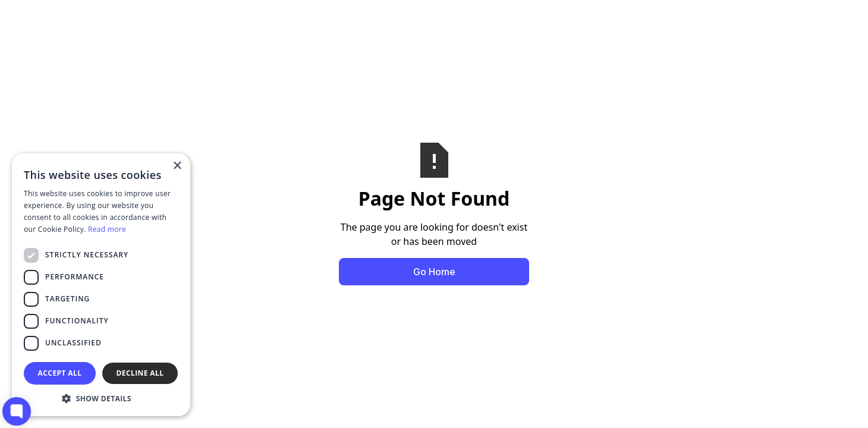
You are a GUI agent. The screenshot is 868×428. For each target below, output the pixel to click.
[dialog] (101, 285)
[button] (101, 398)
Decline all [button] (140, 373)
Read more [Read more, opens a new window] (107, 229)
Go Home (434, 272)
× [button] (177, 166)
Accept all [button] (60, 373)
